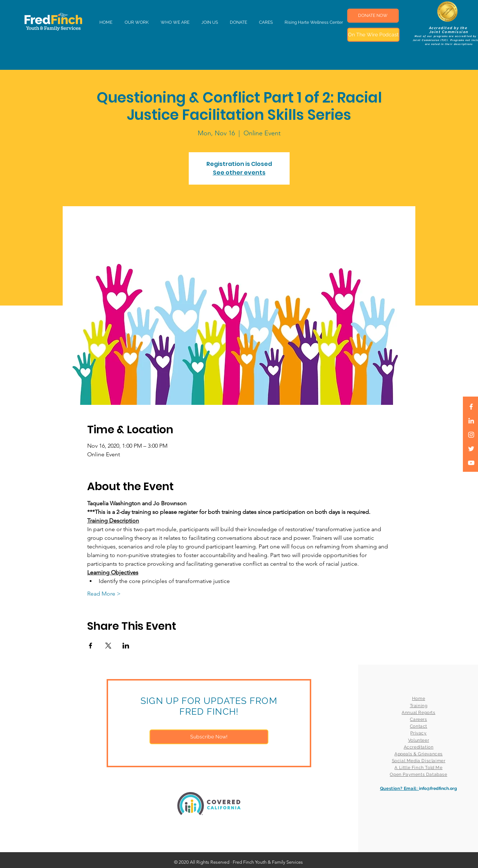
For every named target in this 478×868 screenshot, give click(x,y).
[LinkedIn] (471, 421)
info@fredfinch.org (438, 788)
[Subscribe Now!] (209, 737)
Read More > (104, 594)
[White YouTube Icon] (471, 463)
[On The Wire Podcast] (373, 35)
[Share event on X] (108, 646)
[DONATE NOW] (373, 16)
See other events (239, 173)
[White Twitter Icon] (471, 449)
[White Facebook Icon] (471, 407)
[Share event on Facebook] (91, 646)
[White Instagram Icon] (471, 435)
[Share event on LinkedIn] (126, 646)
